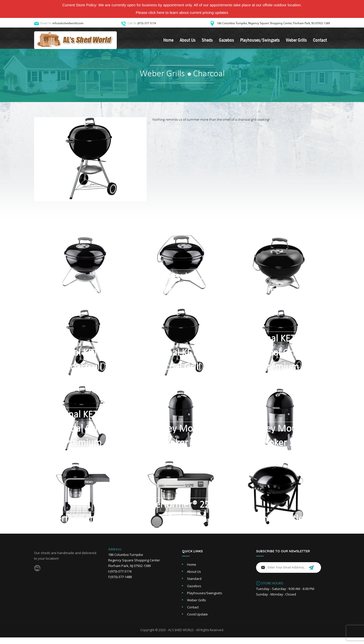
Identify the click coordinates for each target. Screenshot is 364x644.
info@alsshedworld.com (68, 23)
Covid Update (197, 621)
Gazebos (226, 41)
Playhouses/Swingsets (260, 41)
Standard (194, 585)
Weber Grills (296, 41)
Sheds (207, 41)
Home (168, 41)
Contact (320, 41)
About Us (188, 41)
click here (156, 13)
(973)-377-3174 (147, 23)
